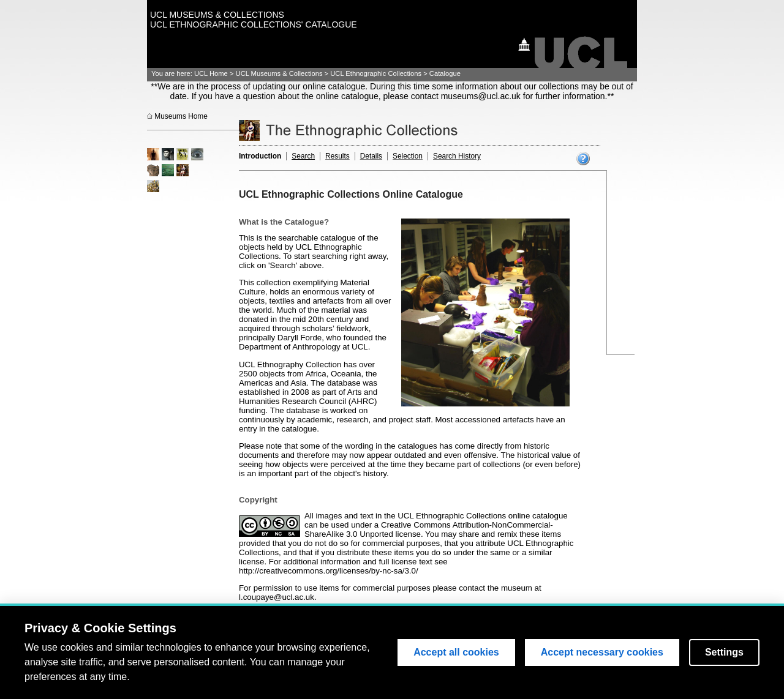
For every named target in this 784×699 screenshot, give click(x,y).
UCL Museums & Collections (279, 73)
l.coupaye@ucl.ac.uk (277, 597)
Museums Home (181, 116)
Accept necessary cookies (602, 653)
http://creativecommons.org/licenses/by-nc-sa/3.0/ (329, 571)
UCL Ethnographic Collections (376, 73)
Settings (724, 653)
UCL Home (211, 73)
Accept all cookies (456, 653)
